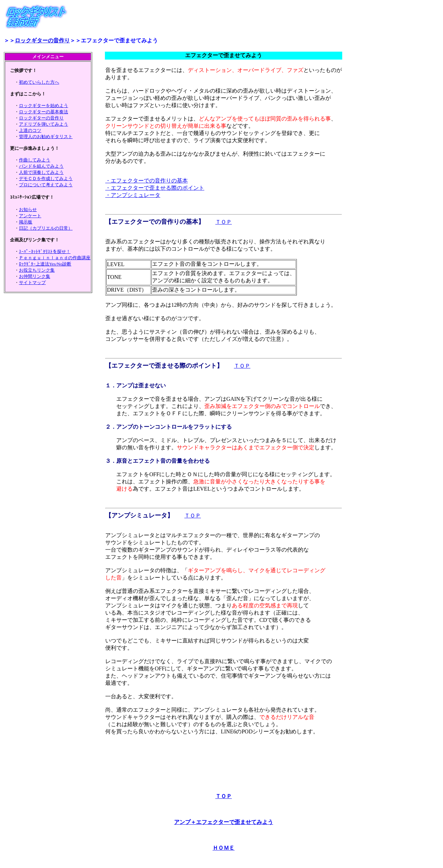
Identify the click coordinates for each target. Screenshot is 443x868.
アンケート (30, 216)
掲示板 (26, 222)
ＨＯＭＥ (224, 848)
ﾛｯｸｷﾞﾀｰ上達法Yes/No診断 (45, 264)
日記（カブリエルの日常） (46, 228)
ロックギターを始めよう (44, 106)
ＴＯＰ (224, 222)
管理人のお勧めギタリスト (46, 137)
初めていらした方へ (39, 82)
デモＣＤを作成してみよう (46, 179)
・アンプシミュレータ (133, 195)
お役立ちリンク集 (37, 270)
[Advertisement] (224, 761)
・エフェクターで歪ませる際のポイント (155, 188)
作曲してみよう (35, 160)
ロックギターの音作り (42, 40)
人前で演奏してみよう (41, 172)
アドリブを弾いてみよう (44, 124)
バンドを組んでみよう (41, 166)
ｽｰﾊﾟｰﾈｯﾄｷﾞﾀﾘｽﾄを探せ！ (45, 252)
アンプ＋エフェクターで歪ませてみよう (224, 822)
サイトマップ (32, 283)
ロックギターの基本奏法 (44, 112)
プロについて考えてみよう (46, 185)
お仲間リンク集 (35, 276)
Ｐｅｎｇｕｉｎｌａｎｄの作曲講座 (55, 258)
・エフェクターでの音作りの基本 (147, 181)
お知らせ (28, 210)
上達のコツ (30, 130)
